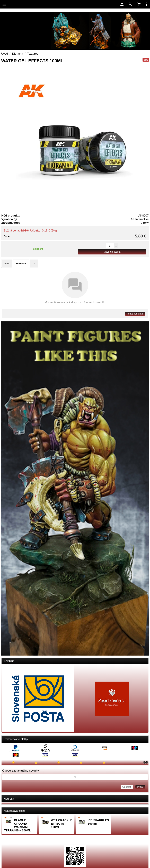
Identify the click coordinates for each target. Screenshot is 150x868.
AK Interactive (140, 219)
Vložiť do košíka (112, 252)
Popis (7, 264)
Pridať (140, 787)
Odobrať (127, 787)
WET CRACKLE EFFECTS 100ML (62, 824)
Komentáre (21, 264)
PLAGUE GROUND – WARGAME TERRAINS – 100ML (17, 825)
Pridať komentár (135, 314)
